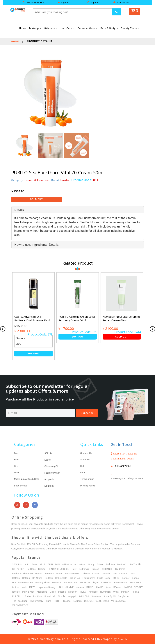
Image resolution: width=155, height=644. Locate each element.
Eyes (17, 459)
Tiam (103, 600)
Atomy (93, 564)
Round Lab (105, 596)
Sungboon (58, 600)
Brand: (62, 180)
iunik (68, 587)
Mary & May (80, 591)
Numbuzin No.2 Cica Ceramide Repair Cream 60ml (121, 318)
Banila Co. (125, 564)
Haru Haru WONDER (53, 582)
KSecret (35, 591)
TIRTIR (112, 600)
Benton (113, 569)
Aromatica (81, 564)
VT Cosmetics (48, 605)
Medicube (94, 591)
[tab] (78, 210)
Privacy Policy (88, 485)
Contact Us (121, 2)
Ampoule (50, 479)
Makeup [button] (35, 28)
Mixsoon (126, 591)
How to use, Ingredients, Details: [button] (37, 245)
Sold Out (36, 199)
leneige (67, 591)
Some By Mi (44, 600)
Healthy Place (73, 582)
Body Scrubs (21, 485)
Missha (115, 591)
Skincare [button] (51, 28)
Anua (35, 564)
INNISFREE (47, 587)
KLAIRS (16, 591)
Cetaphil (122, 573)
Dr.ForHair (102, 578)
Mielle (105, 591)
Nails (17, 472)
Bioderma (17, 573)
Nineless (17, 596)
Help (83, 466)
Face (17, 453)
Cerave (111, 573)
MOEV (136, 591)
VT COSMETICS (66, 605)
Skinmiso (30, 600)
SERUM (49, 453)
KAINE (135, 587)
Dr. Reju (76, 578)
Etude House (132, 578)
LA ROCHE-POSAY (51, 591)
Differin (42, 578)
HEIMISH (88, 582)
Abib (27, 564)
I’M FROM (117, 582)
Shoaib (123, 639)
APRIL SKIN (55, 564)
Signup (92, 2)
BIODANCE (125, 569)
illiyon (128, 582)
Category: (31, 180)
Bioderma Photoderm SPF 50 (40, 573)
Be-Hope (47, 569)
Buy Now (33, 354)
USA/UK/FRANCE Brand (25, 605)
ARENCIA (68, 564)
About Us (86, 459)
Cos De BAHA (20, 578)
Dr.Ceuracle (88, 578)
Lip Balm (49, 485)
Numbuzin (29, 596)
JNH (105, 587)
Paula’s (60, 596)
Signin (63, 2)
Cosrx (32, 578)
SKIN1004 (18, 600)
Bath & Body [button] (109, 28)
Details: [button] (19, 210)
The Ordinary (92, 600)
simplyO (128, 596)
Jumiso (125, 587)
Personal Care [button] (88, 28)
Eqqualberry (116, 578)
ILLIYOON (17, 587)
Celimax (101, 573)
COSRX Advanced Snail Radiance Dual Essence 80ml (32, 318)
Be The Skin (19, 569)
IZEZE (76, 587)
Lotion (48, 460)
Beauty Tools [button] (130, 28)
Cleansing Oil (52, 466)
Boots (74, 573)
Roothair (93, 596)
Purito (82, 596)
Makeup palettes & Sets (28, 479)
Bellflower (101, 569)
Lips (17, 466)
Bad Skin (113, 564)
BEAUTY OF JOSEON (75, 569)
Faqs (83, 472)
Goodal (35, 582)
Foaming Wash (53, 472)
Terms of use (88, 479)
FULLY (16, 582)
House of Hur (102, 582)
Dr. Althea (64, 578)
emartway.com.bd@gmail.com (128, 478)
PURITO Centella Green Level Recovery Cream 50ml (77, 318)
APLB (43, 564)
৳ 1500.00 (18, 191)
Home (23, 28)
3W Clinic (17, 564)
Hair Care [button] (68, 28)
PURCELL (72, 596)
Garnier (25, 582)
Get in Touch (123, 444)
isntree (59, 587)
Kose (25, 591)
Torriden (133, 600)
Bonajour (63, 573)
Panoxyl (50, 596)
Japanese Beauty (91, 587)
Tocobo (122, 600)
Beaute (58, 569)
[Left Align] (117, 12)
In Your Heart (32, 587)
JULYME (114, 587)
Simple (117, 596)
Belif (91, 569)
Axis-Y (102, 564)
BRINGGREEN (87, 573)
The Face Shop (74, 600)
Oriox (40, 596)
